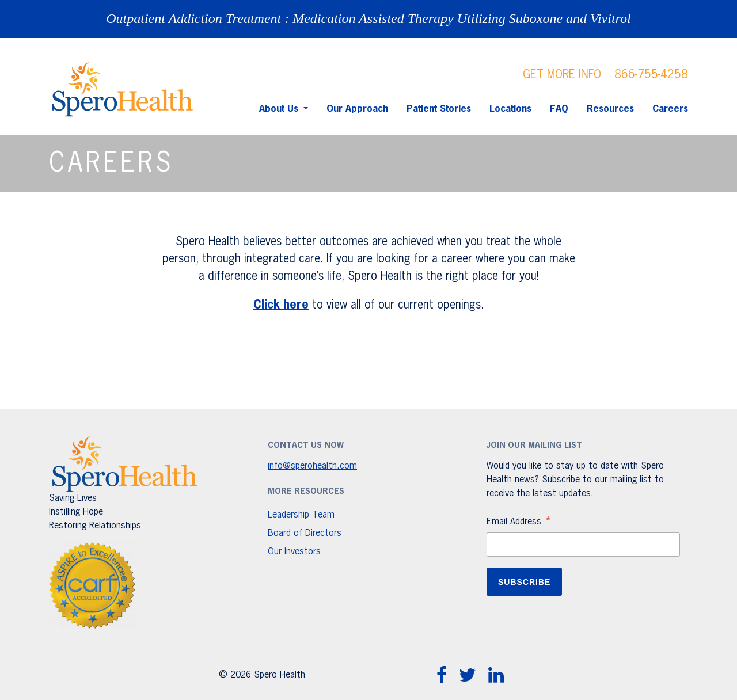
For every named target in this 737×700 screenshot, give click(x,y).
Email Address (519, 523)
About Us (280, 109)
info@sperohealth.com (312, 466)
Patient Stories (439, 109)
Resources (610, 109)
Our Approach (357, 109)
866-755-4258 (651, 75)
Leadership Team (301, 515)
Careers (670, 109)
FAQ (559, 109)
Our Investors (294, 552)
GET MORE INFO (562, 75)
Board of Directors (305, 534)
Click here (281, 305)
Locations (510, 109)
